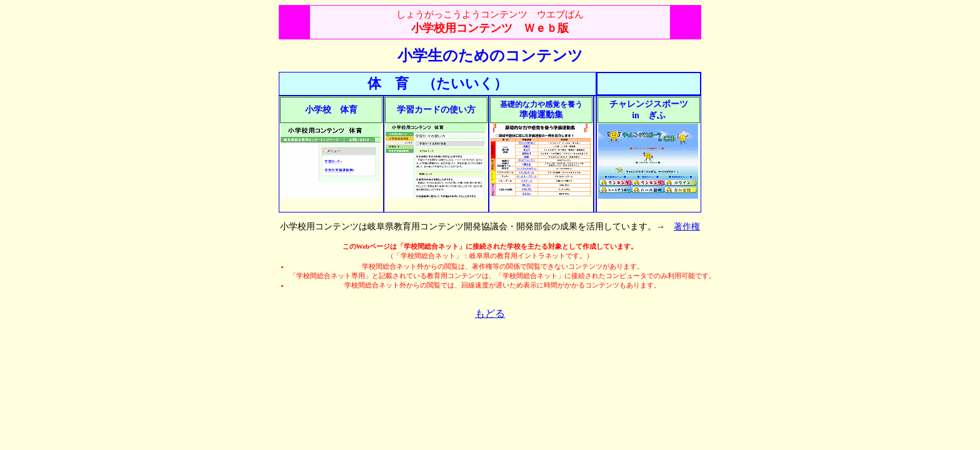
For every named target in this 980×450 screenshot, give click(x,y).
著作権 (687, 227)
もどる (490, 313)
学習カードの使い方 (436, 110)
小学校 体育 (331, 110)
